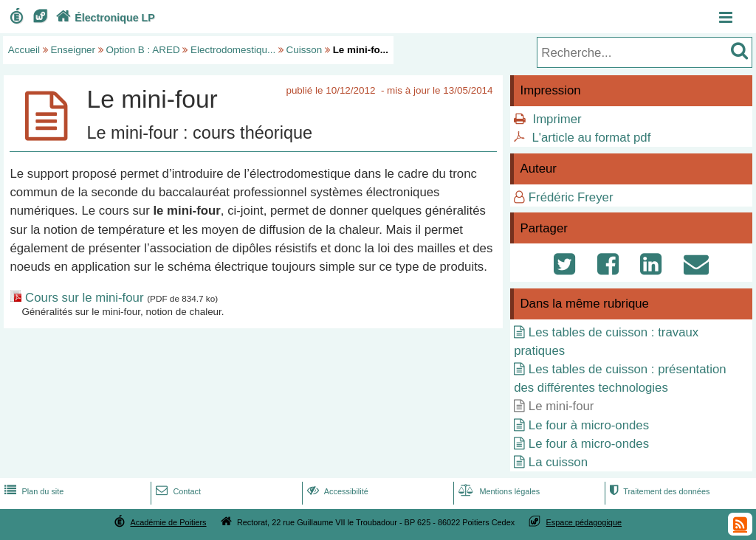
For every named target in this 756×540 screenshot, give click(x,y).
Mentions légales (498, 491)
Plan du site (32, 491)
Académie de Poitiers (168, 522)
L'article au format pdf (591, 138)
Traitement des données (658, 491)
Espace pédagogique (584, 522)
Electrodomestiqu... (233, 50)
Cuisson (305, 50)
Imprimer (557, 119)
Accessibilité (336, 491)
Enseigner (73, 50)
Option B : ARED (143, 50)
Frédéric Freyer (571, 197)
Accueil (24, 50)
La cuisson (558, 462)
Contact (177, 491)
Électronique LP (104, 18)
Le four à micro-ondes (589, 425)
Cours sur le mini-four (84, 298)
